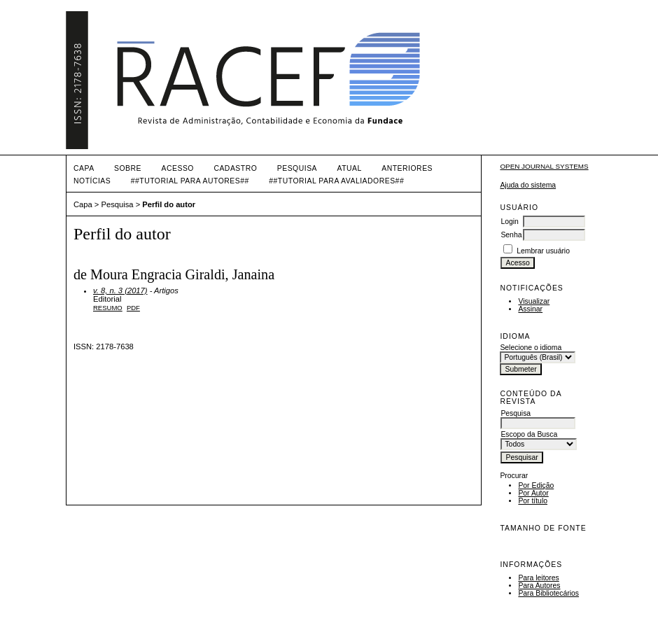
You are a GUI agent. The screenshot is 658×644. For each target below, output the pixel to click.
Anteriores (407, 168)
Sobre (128, 168)
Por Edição (536, 485)
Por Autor (533, 493)
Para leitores (538, 578)
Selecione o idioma (531, 348)
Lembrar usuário (543, 251)
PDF (133, 308)
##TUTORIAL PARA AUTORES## (190, 181)
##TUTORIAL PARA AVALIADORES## (336, 181)
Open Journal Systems (544, 166)
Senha (511, 235)
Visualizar (534, 301)
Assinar (530, 309)
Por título (533, 501)
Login (509, 222)
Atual (350, 168)
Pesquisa (297, 168)
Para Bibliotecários (548, 593)
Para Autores (539, 586)
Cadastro (235, 168)
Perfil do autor (169, 204)
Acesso (178, 168)
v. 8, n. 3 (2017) (120, 290)
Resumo (108, 308)
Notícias (92, 181)
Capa (84, 168)
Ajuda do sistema (528, 185)
